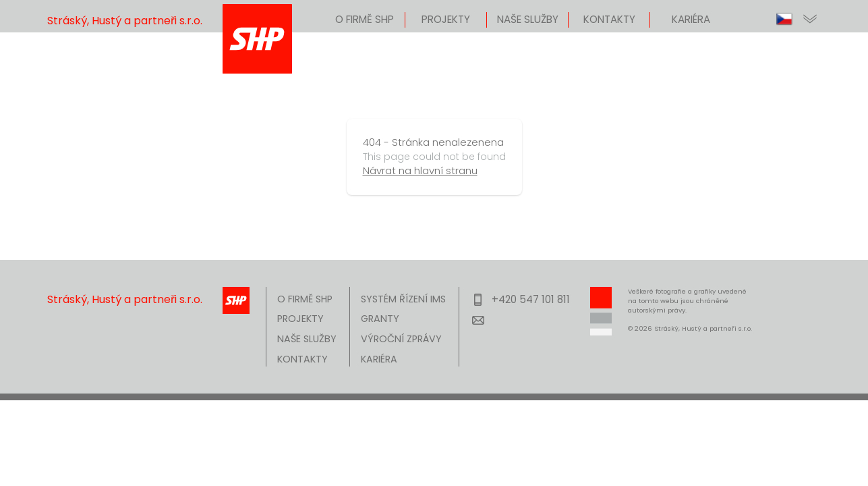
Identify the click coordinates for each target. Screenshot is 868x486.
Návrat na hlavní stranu (420, 170)
